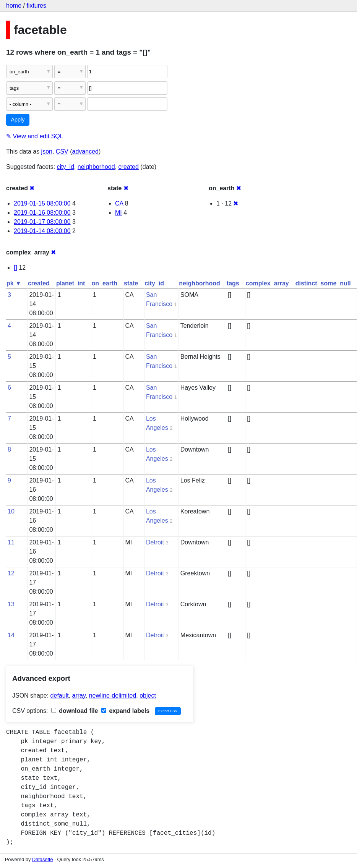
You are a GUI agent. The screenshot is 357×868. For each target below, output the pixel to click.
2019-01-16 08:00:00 (42, 213)
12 (11, 573)
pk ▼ (14, 283)
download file (75, 711)
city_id (66, 167)
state (131, 283)
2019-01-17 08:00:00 (42, 222)
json (47, 151)
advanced (85, 151)
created (129, 167)
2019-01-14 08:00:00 (42, 231)
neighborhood (96, 167)
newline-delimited (113, 696)
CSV (62, 151)
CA (119, 203)
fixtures (36, 6)
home (14, 6)
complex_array (267, 283)
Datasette (43, 859)
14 (11, 635)
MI (118, 213)
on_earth (104, 283)
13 (11, 604)
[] (15, 268)
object (148, 696)
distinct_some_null (323, 283)
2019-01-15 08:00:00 (42, 203)
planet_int (71, 283)
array (79, 696)
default (60, 696)
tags (233, 283)
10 (11, 511)
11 (11, 542)
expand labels (125, 711)
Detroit (155, 542)
